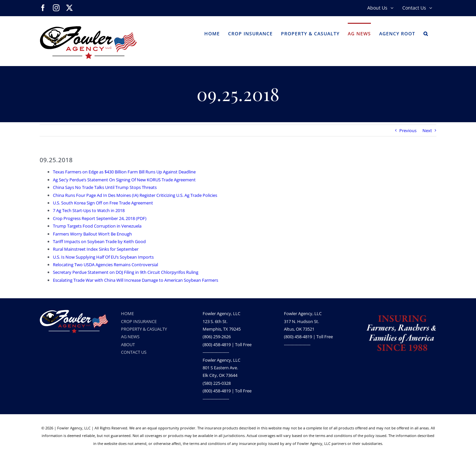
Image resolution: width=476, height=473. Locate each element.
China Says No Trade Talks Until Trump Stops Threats (105, 187)
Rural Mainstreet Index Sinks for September (96, 249)
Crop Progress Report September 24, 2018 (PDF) (100, 218)
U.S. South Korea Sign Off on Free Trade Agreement (103, 203)
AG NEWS (130, 337)
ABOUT (128, 345)
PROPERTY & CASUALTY (144, 329)
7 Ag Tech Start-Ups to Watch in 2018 (89, 210)
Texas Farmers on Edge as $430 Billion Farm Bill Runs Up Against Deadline (124, 172)
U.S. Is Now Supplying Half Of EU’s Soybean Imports (103, 257)
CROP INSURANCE (139, 321)
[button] (426, 33)
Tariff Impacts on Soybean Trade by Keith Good (99, 241)
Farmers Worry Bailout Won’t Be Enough (92, 234)
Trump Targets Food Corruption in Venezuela (97, 226)
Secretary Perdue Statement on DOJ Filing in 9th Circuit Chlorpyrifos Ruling (126, 272)
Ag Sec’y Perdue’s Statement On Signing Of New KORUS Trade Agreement (124, 180)
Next (427, 130)
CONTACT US (134, 352)
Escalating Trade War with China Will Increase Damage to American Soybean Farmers (136, 280)
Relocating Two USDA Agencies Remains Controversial (105, 265)
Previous (408, 130)
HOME (127, 313)
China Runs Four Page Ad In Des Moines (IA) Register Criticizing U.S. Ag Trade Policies (135, 195)
